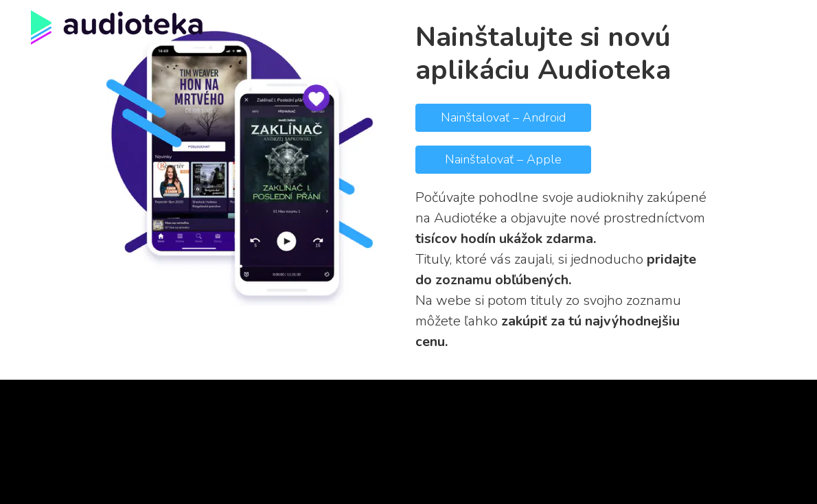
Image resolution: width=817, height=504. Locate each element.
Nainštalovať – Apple (503, 159)
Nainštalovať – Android (503, 117)
